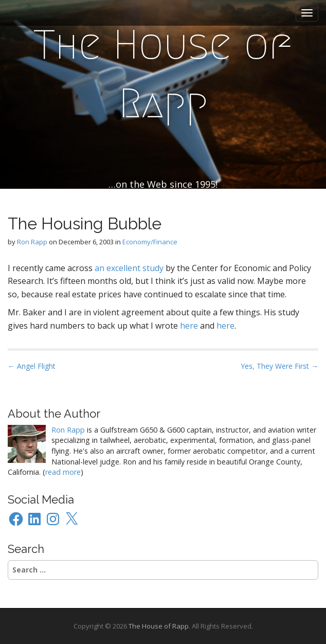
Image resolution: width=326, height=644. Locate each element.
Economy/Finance (150, 242)
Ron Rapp (32, 242)
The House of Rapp (163, 74)
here (189, 326)
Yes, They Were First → (279, 366)
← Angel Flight (32, 366)
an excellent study (129, 268)
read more (63, 472)
